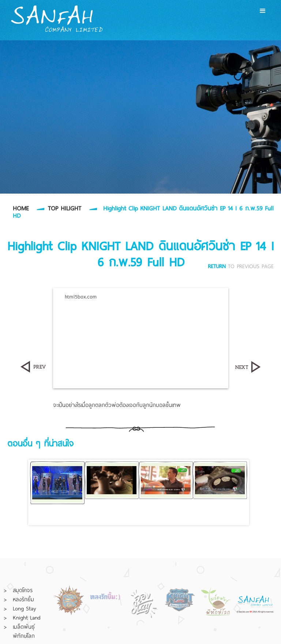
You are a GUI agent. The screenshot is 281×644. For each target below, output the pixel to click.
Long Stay (24, 608)
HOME (21, 208)
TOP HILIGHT (65, 208)
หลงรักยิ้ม (23, 599)
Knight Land (27, 617)
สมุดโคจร (23, 590)
